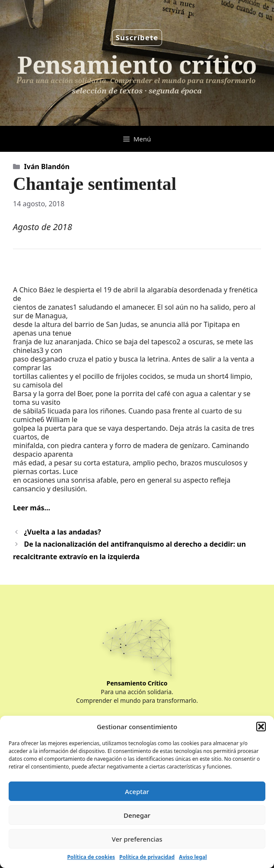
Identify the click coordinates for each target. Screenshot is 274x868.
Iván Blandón (47, 167)
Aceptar (137, 791)
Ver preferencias (137, 839)
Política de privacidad (147, 857)
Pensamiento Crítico (137, 683)
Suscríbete (137, 37)
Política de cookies (91, 857)
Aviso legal (193, 857)
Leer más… (32, 508)
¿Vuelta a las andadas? (63, 532)
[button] (261, 727)
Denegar (137, 815)
